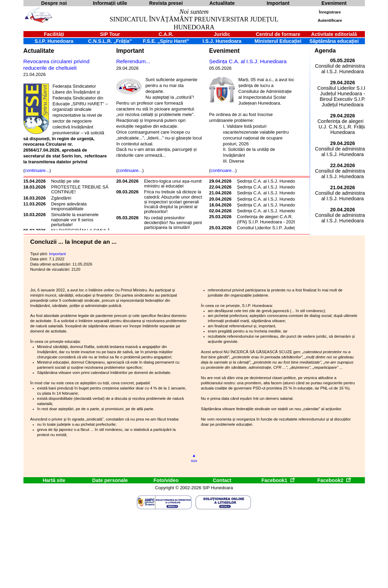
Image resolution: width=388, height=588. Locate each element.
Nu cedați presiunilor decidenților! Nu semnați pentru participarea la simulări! (175, 223)
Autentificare (330, 20)
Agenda (325, 51)
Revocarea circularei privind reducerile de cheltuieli (57, 65)
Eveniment (224, 51)
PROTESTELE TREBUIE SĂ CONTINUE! (80, 189)
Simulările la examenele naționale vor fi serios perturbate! (75, 220)
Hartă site (54, 480)
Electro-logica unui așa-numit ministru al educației (173, 184)
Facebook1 (278, 480)
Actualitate (39, 51)
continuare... (37, 170)
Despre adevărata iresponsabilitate (69, 206)
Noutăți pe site (65, 181)
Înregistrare (330, 12)
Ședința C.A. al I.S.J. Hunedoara (248, 61)
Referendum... (133, 61)
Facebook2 (334, 480)
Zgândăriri (61, 198)
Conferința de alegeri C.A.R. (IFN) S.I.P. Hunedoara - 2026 (266, 219)
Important (130, 51)
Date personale (110, 480)
